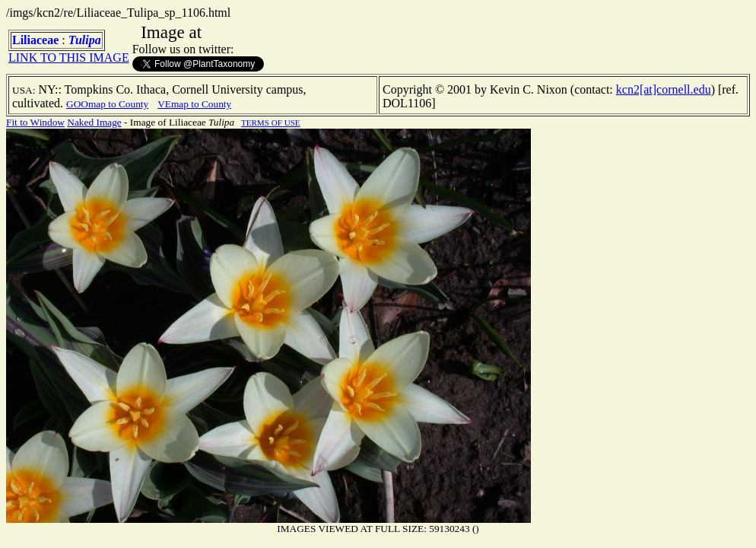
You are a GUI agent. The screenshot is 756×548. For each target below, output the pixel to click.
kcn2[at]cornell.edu (664, 89)
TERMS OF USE (271, 123)
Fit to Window (35, 122)
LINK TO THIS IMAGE (69, 57)
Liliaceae (35, 40)
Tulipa (85, 40)
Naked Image (94, 122)
